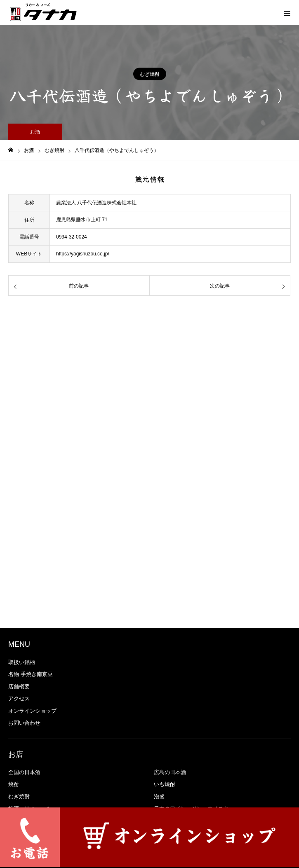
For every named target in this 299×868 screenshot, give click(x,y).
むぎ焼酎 (150, 74)
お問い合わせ (24, 723)
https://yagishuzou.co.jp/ (83, 254)
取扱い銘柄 (22, 662)
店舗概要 (19, 687)
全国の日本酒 (24, 772)
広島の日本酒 (170, 772)
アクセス (19, 698)
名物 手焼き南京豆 (31, 674)
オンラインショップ (32, 711)
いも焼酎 (165, 784)
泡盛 (159, 797)
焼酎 (14, 784)
